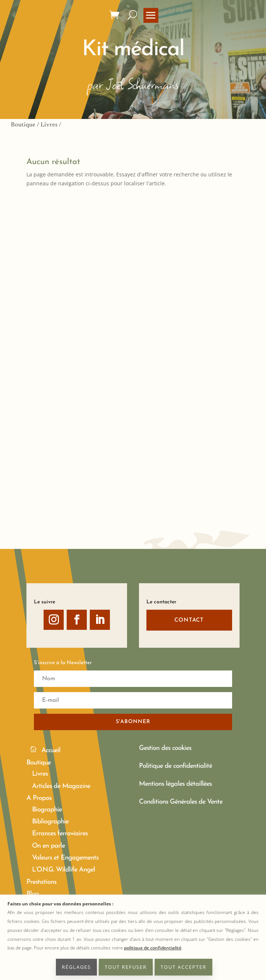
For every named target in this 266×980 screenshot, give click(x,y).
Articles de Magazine (61, 786)
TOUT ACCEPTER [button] (183, 967)
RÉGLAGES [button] (76, 967)
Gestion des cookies (165, 748)
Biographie (47, 810)
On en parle (48, 846)
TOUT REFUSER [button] (126, 967)
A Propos (39, 798)
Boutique (23, 125)
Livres (49, 125)
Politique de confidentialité (175, 766)
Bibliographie (50, 822)
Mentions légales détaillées (175, 784)
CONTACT (189, 620)
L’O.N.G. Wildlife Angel (64, 870)
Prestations (41, 882)
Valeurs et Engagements (65, 858)
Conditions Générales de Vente (181, 802)
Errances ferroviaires (60, 834)
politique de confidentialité (153, 948)
